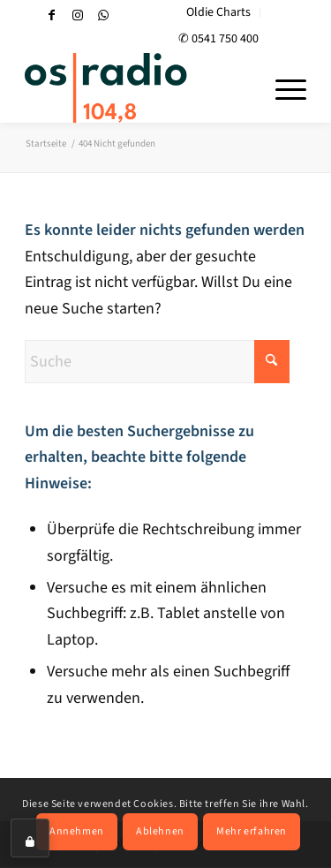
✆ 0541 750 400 (218, 39)
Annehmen (77, 831)
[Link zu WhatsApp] (103, 15)
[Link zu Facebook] (52, 15)
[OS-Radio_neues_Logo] (137, 87)
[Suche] (157, 362)
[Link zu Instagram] (78, 15)
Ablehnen (160, 831)
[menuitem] (219, 13)
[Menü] (282, 87)
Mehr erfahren (252, 831)
